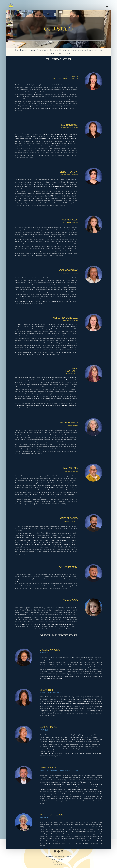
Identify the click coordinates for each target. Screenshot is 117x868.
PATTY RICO (71, 77)
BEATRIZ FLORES (48, 727)
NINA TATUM (46, 690)
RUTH (75, 369)
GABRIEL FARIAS (69, 518)
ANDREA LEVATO (69, 422)
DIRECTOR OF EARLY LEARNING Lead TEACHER (63, 79)
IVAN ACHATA (70, 468)
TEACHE (74, 320)
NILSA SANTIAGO (69, 125)
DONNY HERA (68, 567)
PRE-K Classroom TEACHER (68, 127)
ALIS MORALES (70, 220)
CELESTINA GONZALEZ (65, 318)
